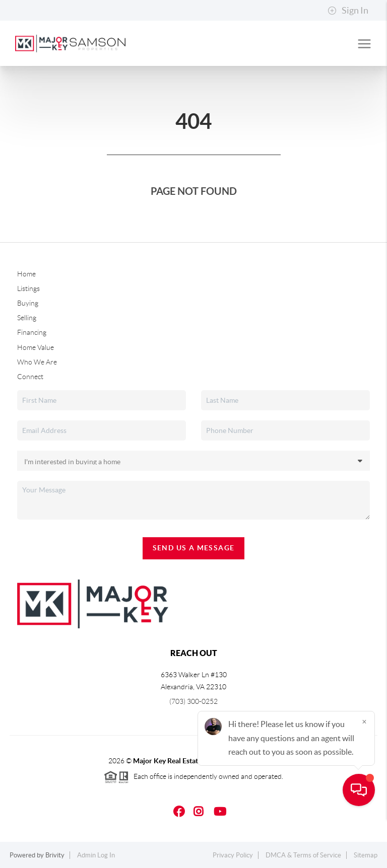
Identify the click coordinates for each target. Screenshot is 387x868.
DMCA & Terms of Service (303, 855)
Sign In (348, 11)
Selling (27, 318)
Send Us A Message (194, 548)
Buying (28, 303)
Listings (28, 288)
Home (26, 274)
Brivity (55, 855)
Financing (32, 332)
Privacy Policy (233, 855)
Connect (30, 377)
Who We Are (37, 362)
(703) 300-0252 (193, 701)
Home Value (36, 347)
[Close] (364, 771)
